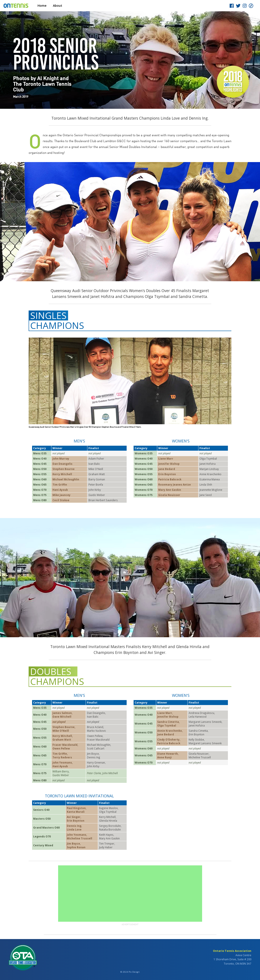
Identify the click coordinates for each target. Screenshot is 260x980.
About (58, 6)
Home (42, 6)
